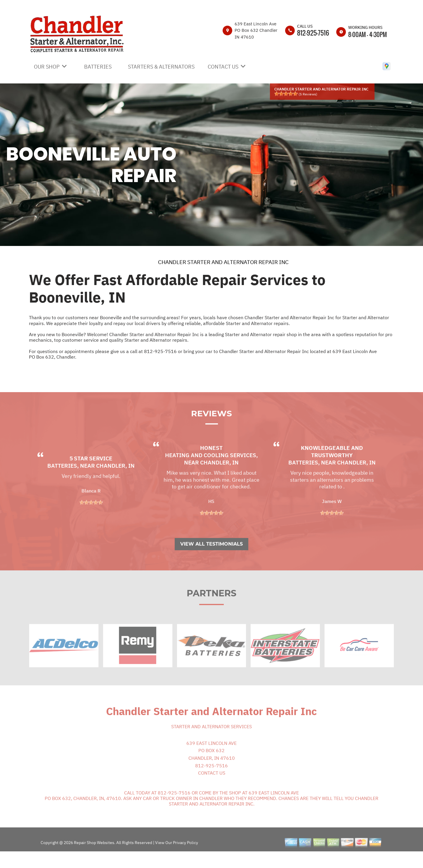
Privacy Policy (186, 856)
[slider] (286, 94)
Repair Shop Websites (94, 856)
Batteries (62, 479)
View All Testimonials (211, 557)
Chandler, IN (115, 479)
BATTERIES (98, 67)
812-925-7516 (313, 33)
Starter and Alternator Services (211, 740)
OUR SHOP (47, 67)
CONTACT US (223, 67)
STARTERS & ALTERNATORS (161, 67)
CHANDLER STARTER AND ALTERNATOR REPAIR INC (223, 262)
